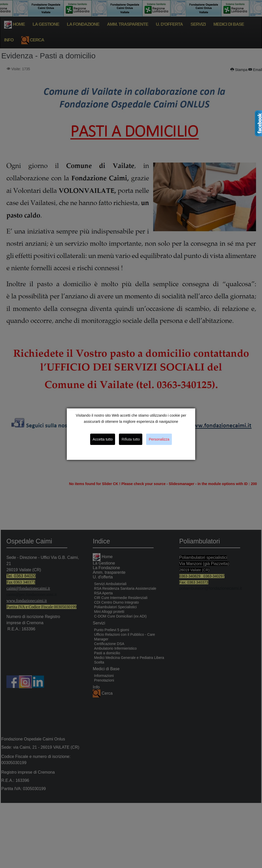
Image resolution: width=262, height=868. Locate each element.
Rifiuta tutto (131, 439)
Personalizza (159, 439)
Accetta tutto (103, 439)
